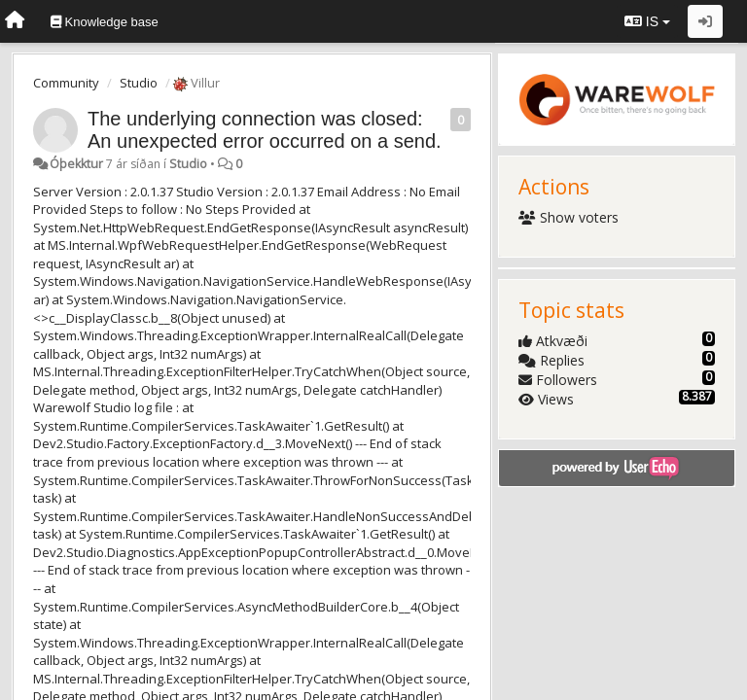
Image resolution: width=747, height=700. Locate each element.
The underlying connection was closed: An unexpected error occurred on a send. (265, 130)
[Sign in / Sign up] (705, 21)
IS (647, 21)
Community (66, 83)
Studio (139, 83)
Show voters (569, 217)
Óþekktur (76, 164)
